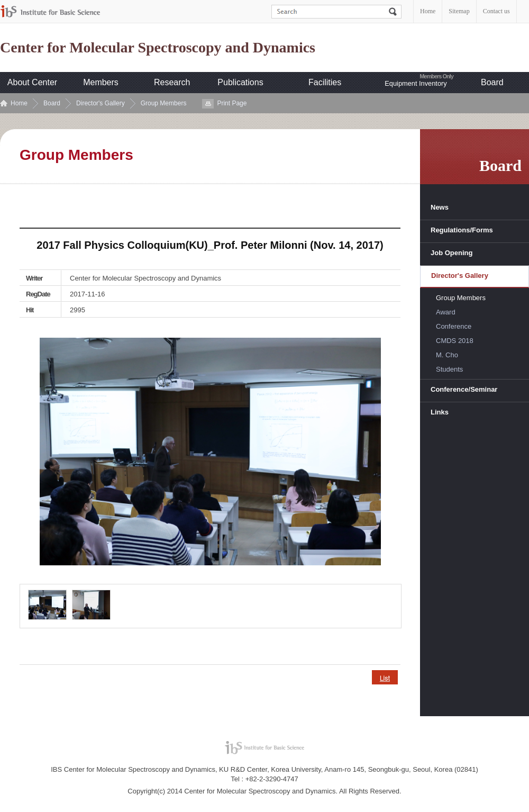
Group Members (164, 103)
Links (440, 412)
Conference (454, 326)
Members (101, 82)
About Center (32, 82)
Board (492, 82)
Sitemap (459, 11)
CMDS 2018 (455, 341)
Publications (240, 82)
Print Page (232, 103)
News (440, 207)
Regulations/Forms (462, 230)
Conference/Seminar (464, 389)
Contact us (496, 11)
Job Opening (452, 253)
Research (172, 82)
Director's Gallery (101, 103)
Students (449, 369)
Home (428, 11)
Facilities (325, 82)
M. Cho (447, 355)
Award (446, 312)
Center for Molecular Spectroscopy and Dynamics (158, 48)
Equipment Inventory (416, 83)
